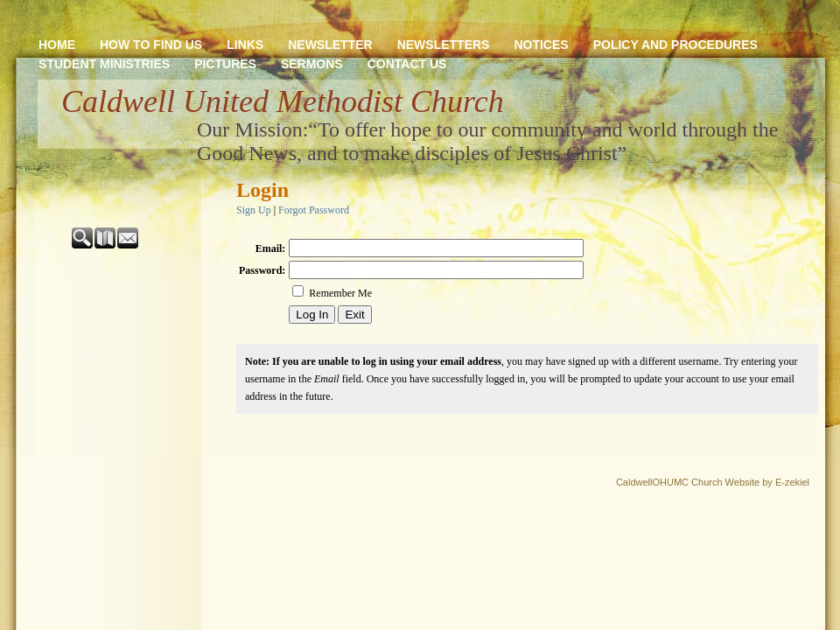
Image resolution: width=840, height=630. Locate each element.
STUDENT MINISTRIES (104, 64)
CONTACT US (407, 64)
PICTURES (225, 64)
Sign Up (254, 210)
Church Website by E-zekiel (750, 482)
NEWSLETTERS (444, 45)
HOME (57, 45)
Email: (271, 248)
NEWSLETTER (330, 45)
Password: (262, 270)
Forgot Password (314, 210)
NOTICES (541, 45)
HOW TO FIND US (151, 45)
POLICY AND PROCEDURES (675, 45)
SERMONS (312, 64)
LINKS (245, 45)
